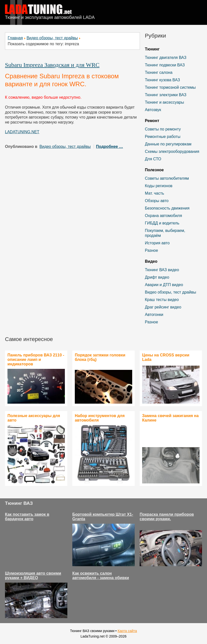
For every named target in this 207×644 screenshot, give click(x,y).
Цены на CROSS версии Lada (166, 357)
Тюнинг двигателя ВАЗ (166, 58)
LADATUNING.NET (22, 132)
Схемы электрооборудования (172, 151)
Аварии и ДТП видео (164, 285)
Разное (151, 250)
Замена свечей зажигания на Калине (170, 418)
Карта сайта (127, 631)
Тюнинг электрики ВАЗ (166, 95)
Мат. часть (154, 193)
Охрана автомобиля (163, 216)
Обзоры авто (157, 201)
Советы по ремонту (163, 129)
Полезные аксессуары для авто (34, 418)
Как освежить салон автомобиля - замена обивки (101, 576)
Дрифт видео (157, 277)
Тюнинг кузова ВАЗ (162, 80)
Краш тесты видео (162, 300)
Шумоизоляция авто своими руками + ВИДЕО (33, 576)
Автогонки (154, 315)
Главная (15, 38)
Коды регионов (159, 186)
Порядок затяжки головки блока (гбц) (100, 357)
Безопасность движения (167, 208)
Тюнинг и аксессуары (164, 102)
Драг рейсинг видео (163, 307)
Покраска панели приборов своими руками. (167, 517)
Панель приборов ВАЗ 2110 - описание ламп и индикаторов (36, 360)
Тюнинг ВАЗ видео (162, 270)
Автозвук (153, 110)
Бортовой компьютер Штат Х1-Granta (103, 517)
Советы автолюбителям (167, 178)
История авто (157, 243)
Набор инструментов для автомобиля (100, 418)
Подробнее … (109, 147)
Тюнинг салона (159, 72)
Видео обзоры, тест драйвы (52, 38)
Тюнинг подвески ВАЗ (165, 65)
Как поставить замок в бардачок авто (27, 517)
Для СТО (153, 159)
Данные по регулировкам (168, 144)
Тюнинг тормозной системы (170, 87)
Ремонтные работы (163, 137)
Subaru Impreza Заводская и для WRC (52, 65)
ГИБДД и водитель (162, 223)
